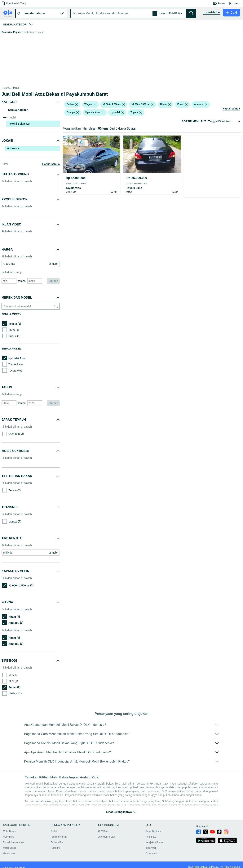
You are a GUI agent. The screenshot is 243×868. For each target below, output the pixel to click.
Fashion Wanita (59, 837)
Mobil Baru (9, 837)
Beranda (6, 88)
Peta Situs (151, 837)
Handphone (9, 853)
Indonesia (13, 148)
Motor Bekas (9, 848)
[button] (14, 3)
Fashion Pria (57, 842)
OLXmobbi (151, 853)
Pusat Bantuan (153, 831)
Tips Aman (151, 848)
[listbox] (77, 105)
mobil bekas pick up (34, 32)
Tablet (54, 831)
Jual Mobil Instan (107, 837)
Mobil (16, 88)
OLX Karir (103, 831)
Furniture (55, 848)
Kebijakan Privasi (155, 842)
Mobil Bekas (9, 831)
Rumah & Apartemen (14, 842)
